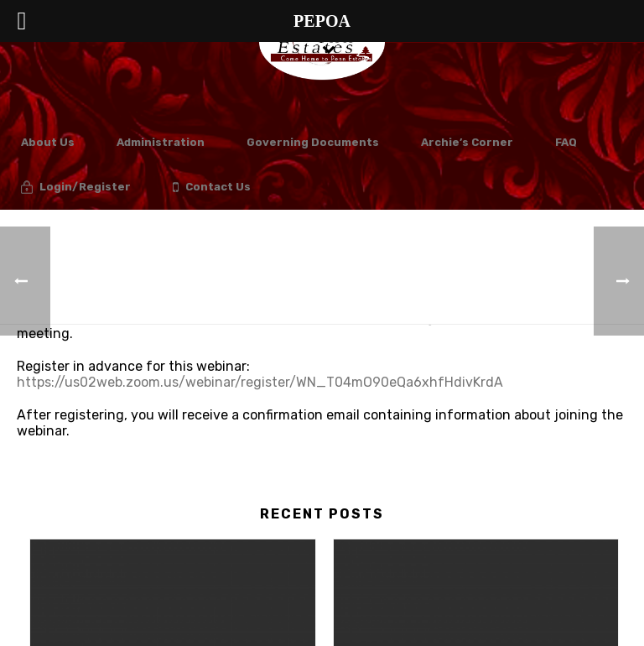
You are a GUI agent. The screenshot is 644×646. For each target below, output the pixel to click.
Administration (161, 142)
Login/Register (76, 188)
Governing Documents (313, 142)
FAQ (566, 142)
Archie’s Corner (467, 142)
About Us (48, 142)
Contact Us (212, 188)
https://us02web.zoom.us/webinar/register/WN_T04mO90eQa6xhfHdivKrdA (260, 382)
